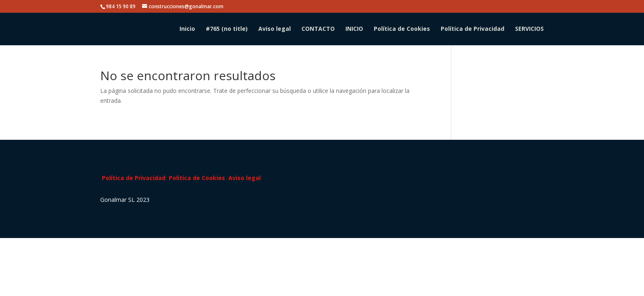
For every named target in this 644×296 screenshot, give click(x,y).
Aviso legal (275, 29)
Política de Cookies (402, 29)
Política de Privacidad (473, 29)
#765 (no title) (227, 29)
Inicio (187, 29)
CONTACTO (318, 29)
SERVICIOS (529, 29)
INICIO (354, 29)
